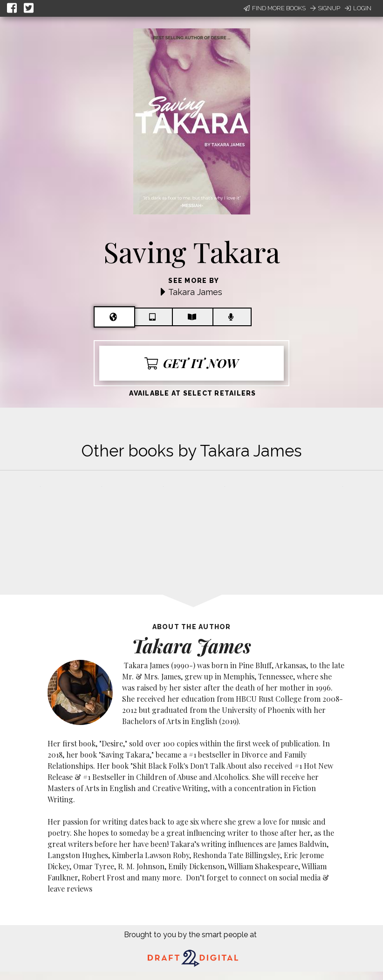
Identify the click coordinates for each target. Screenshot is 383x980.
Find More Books (275, 8)
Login (358, 8)
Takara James (195, 292)
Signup (325, 8)
